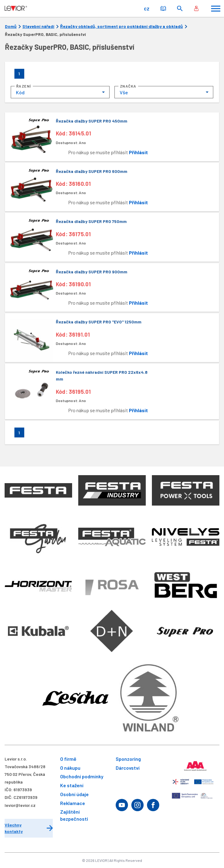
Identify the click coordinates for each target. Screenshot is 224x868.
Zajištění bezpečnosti (74, 815)
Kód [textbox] (20, 92)
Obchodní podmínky (82, 776)
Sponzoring (128, 759)
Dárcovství (128, 768)
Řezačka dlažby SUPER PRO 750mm (91, 221)
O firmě (68, 759)
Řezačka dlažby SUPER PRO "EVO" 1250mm (99, 322)
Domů (11, 26)
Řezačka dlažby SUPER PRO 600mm (92, 171)
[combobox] (60, 92)
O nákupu (70, 768)
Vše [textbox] (124, 92)
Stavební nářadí (38, 26)
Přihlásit (138, 152)
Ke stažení (72, 785)
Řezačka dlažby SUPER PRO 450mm (92, 121)
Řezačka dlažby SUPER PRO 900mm (92, 272)
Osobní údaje (74, 794)
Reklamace (73, 803)
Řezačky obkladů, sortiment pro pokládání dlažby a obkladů (122, 26)
